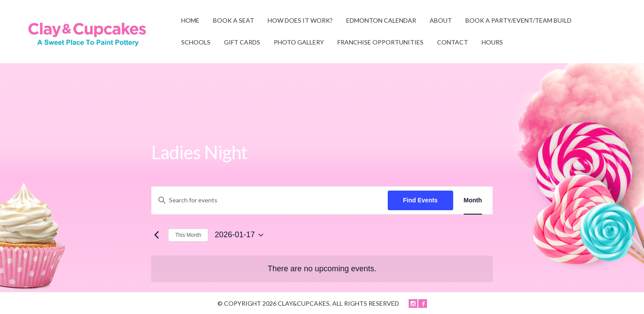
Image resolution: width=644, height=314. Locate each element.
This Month (188, 235)
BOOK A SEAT (234, 20)
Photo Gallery (299, 42)
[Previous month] (156, 235)
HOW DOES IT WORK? (300, 20)
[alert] (322, 269)
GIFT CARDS (242, 42)
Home (190, 20)
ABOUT (441, 20)
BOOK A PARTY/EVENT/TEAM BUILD (518, 20)
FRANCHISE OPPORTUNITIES (381, 42)
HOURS (492, 42)
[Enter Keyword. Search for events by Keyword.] (269, 200)
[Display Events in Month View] (473, 200)
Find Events (420, 200)
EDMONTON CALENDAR (381, 20)
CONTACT (453, 42)
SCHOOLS (196, 42)
